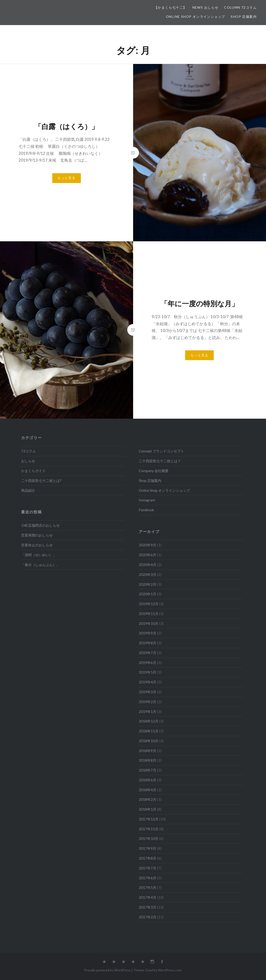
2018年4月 (148, 790)
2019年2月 (148, 702)
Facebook (146, 510)
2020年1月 (148, 594)
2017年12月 (149, 819)
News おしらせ (206, 7)
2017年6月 (148, 878)
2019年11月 (149, 614)
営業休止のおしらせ (37, 545)
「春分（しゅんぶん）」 (40, 565)
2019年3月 (148, 692)
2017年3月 (148, 907)
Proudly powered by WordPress (107, 970)
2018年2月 (148, 799)
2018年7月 (148, 770)
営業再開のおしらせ (37, 535)
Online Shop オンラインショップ (195, 17)
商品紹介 (28, 490)
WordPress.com (170, 970)
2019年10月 (149, 623)
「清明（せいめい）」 (39, 555)
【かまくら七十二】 (170, 7)
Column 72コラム (240, 7)
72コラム (28, 451)
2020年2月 (148, 584)
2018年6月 (148, 780)
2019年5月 (148, 672)
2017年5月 (148, 887)
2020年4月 (148, 565)
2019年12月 (149, 604)
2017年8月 (148, 858)
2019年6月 (148, 663)
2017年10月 (149, 838)
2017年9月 (148, 848)
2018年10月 (149, 741)
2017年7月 (148, 868)
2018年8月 (148, 760)
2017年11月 (149, 829)
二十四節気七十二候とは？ (160, 461)
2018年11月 (149, 731)
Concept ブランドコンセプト (161, 451)
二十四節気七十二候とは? (41, 481)
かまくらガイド (33, 471)
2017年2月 (148, 917)
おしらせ (28, 461)
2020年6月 (148, 555)
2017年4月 (148, 897)
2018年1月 (148, 809)
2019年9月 (148, 633)
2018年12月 (149, 721)
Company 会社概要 (154, 471)
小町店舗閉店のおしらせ (40, 525)
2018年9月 (148, 751)
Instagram (147, 500)
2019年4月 (148, 682)
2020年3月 (148, 574)
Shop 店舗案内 (244, 17)
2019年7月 (148, 653)
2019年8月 (148, 643)
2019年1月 (148, 712)
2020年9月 (148, 545)
